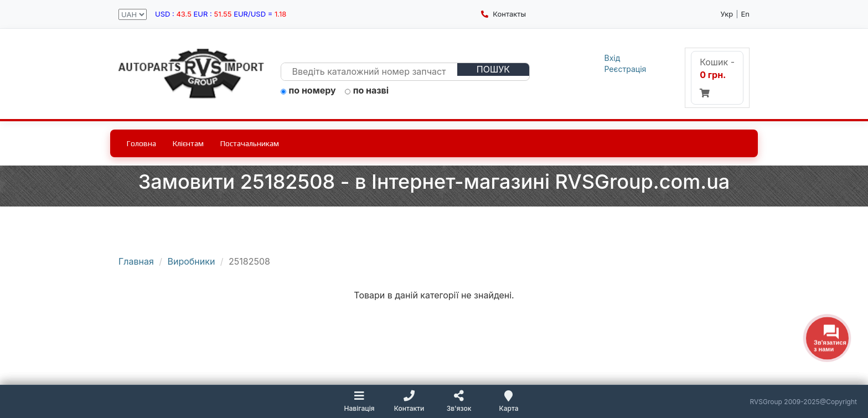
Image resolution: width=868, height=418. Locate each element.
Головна (141, 143)
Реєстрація (626, 69)
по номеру (308, 91)
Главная (136, 261)
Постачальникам (250, 143)
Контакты (503, 14)
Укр (727, 14)
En (746, 14)
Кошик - (717, 77)
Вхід (613, 58)
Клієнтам (188, 143)
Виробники (192, 261)
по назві (367, 91)
